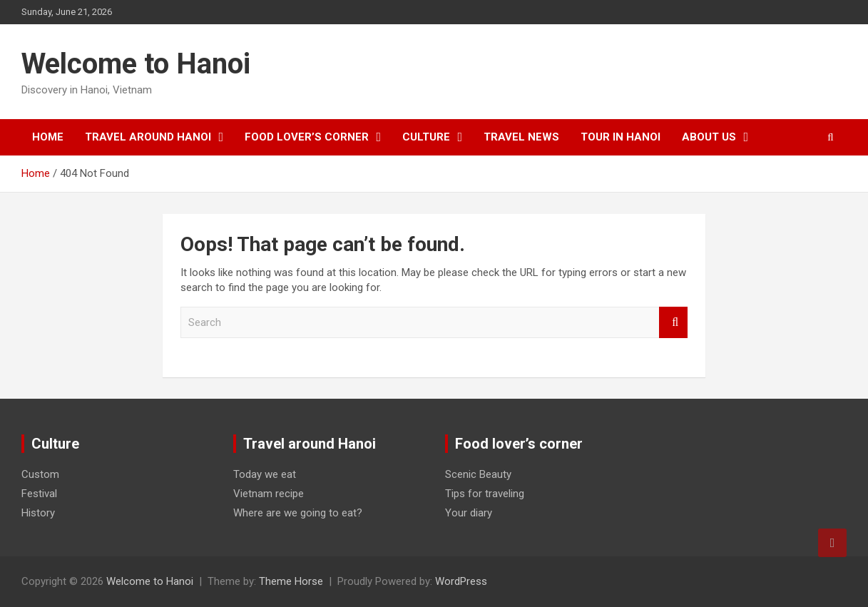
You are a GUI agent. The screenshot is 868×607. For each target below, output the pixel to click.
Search (673, 323)
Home (48, 137)
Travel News (521, 137)
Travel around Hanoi (148, 137)
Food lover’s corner (307, 137)
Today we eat (265, 474)
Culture (426, 137)
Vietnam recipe (269, 494)
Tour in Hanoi (621, 137)
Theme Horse (291, 581)
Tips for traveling (485, 494)
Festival (39, 494)
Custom (40, 474)
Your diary (469, 513)
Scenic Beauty (478, 474)
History (38, 513)
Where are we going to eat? (298, 513)
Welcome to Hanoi (136, 64)
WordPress (461, 581)
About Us (709, 137)
